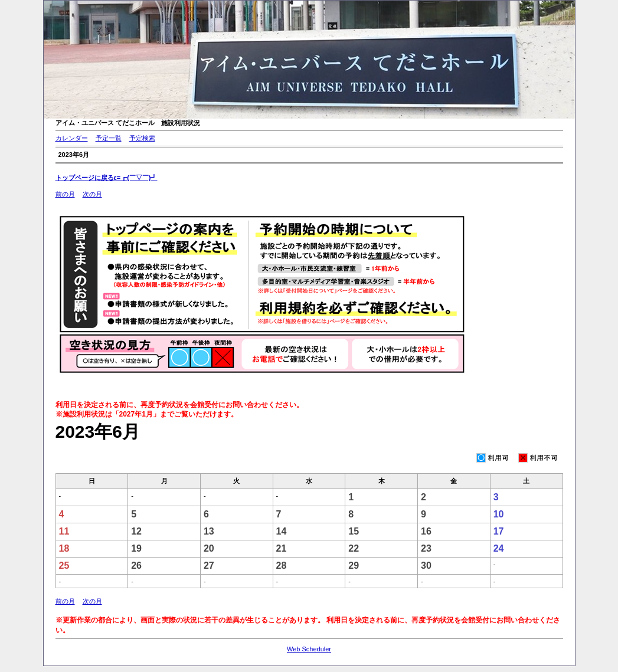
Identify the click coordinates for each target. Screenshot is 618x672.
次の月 (92, 194)
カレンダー (72, 138)
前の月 (65, 194)
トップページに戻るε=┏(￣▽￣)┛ (107, 178)
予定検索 (142, 138)
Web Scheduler (309, 649)
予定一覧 (109, 138)
